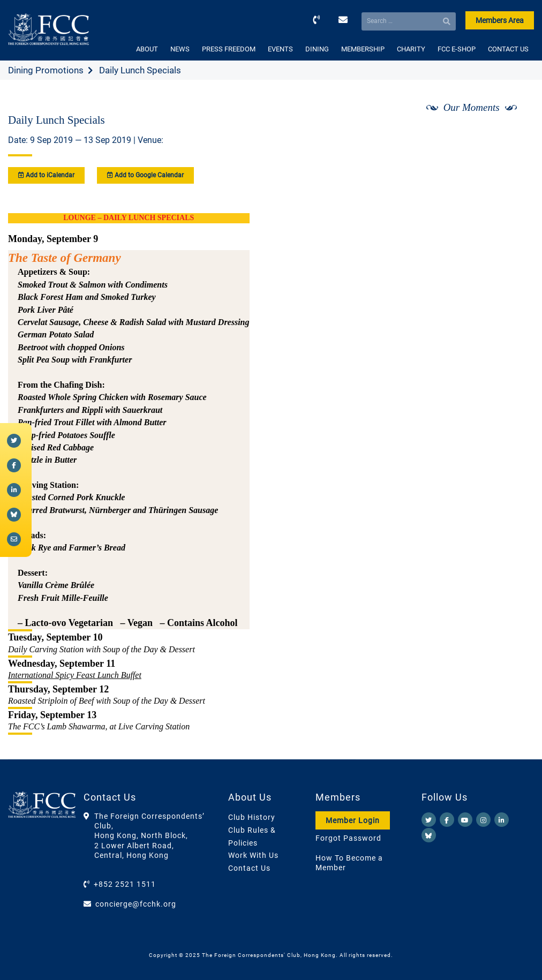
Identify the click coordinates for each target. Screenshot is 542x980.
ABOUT (147, 49)
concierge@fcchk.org (136, 904)
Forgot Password (348, 838)
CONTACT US (508, 49)
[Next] (514, 135)
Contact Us (249, 868)
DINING (317, 49)
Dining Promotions (46, 70)
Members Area (500, 20)
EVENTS (280, 49)
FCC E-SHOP (457, 49)
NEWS (180, 49)
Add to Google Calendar (145, 175)
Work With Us (253, 855)
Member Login (353, 820)
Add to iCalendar (46, 175)
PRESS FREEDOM (229, 49)
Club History (252, 817)
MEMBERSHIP (363, 49)
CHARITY (411, 49)
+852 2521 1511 (125, 884)
